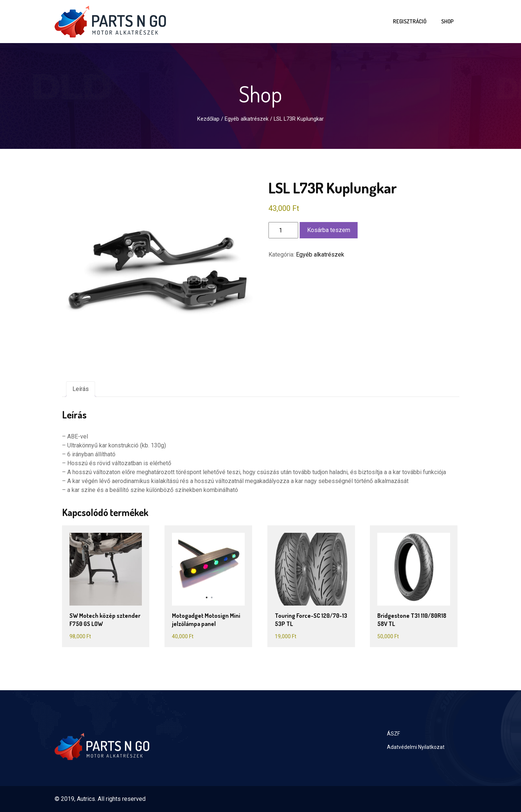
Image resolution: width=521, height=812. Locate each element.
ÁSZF (393, 734)
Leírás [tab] (81, 389)
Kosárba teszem (329, 230)
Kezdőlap (208, 119)
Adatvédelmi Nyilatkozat (416, 747)
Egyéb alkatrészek (247, 119)
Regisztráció (410, 21)
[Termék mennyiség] (283, 230)
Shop (447, 21)
